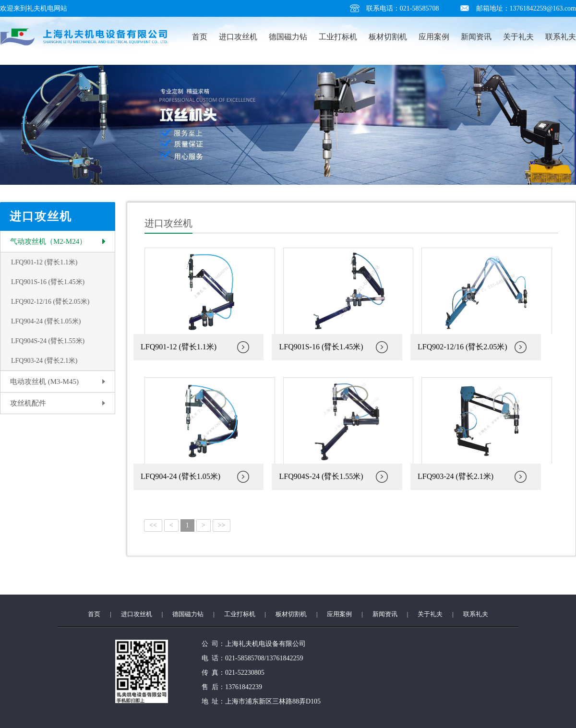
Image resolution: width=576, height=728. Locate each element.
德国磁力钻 (288, 37)
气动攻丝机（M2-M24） (48, 241)
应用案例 (434, 37)
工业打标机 (338, 37)
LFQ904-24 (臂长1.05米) (46, 321)
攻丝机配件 (28, 403)
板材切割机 (388, 37)
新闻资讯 (476, 37)
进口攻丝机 (238, 37)
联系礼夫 (561, 37)
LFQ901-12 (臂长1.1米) (44, 262)
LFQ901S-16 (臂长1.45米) (48, 282)
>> (222, 525)
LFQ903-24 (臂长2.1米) (44, 361)
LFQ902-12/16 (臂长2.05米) (50, 302)
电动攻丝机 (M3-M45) (44, 382)
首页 (200, 37)
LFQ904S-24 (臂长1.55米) (48, 341)
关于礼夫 (518, 37)
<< (153, 525)
